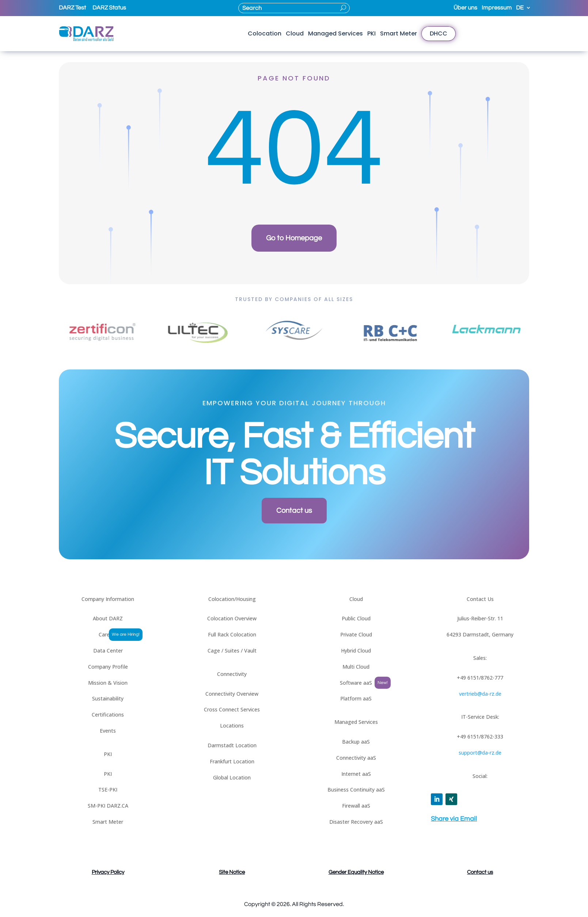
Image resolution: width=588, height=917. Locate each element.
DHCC (439, 33)
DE (520, 8)
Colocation (265, 33)
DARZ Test (72, 8)
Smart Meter (399, 33)
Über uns (465, 8)
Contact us (294, 511)
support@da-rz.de (480, 753)
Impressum (497, 8)
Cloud (295, 33)
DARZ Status (109, 8)
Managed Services (335, 33)
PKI (371, 33)
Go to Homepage (294, 238)
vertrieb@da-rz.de (480, 694)
